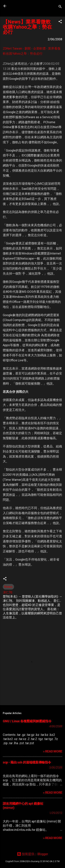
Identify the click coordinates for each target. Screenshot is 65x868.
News (8, 587)
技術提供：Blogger (32, 854)
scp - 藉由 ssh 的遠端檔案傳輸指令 (27, 762)
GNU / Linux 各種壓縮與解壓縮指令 (27, 721)
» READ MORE (53, 751)
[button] (60, 22)
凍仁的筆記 (25, 6)
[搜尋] (60, 7)
